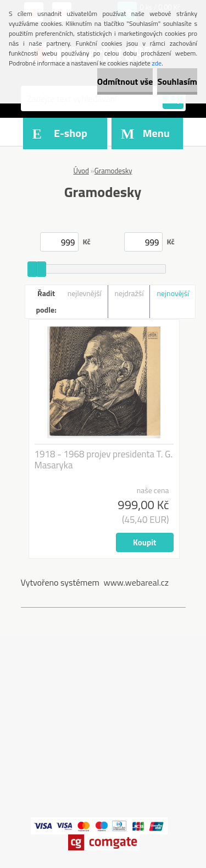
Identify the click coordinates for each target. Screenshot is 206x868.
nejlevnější (85, 293)
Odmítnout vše (125, 81)
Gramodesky (113, 171)
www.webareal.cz (136, 582)
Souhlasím (177, 81)
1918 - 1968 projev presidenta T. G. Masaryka (104, 460)
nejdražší (129, 293)
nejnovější (173, 293)
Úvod (81, 171)
